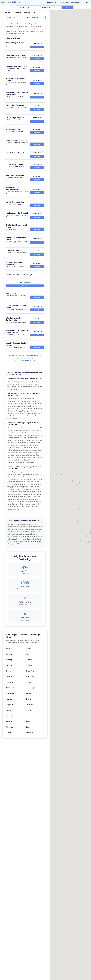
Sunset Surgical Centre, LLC (16, 142)
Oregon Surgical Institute (15, 119)
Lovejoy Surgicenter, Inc (15, 204)
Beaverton (9, 656)
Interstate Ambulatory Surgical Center (14, 321)
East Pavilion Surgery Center (16, 107)
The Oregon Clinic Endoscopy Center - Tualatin (17, 333)
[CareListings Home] (14, 2)
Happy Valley (30, 678)
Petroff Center (11, 295)
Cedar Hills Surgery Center (16, 55)
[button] (78, 486)
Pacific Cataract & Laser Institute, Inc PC (21, 277)
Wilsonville (30, 734)
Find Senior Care (52, 2)
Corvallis (29, 667)
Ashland (29, 650)
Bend (28, 656)
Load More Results (25, 362)
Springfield (9, 723)
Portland (9, 712)
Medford (29, 695)
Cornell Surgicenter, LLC (15, 154)
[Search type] (29, 8)
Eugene (8, 673)
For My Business (76, 2)
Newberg (9, 701)
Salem (28, 718)
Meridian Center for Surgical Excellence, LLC (16, 346)
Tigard (28, 729)
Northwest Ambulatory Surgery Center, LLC (14, 265)
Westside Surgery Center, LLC (17, 177)
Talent (28, 723)
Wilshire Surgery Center (15, 43)
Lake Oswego (30, 689)
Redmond (29, 712)
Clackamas (30, 661)
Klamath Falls (10, 689)
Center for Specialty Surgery (16, 66)
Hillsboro (29, 684)
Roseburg (9, 718)
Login (87, 2)
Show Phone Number (37, 44)
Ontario (28, 701)
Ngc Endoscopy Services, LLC (17, 215)
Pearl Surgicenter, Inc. (14, 252)
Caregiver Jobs (64, 2)
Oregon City (10, 706)
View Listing (37, 47)
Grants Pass (30, 673)
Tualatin (8, 734)
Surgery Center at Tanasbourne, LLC (13, 190)
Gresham (9, 678)
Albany (8, 650)
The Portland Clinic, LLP (15, 131)
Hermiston (9, 684)
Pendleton (29, 706)
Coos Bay (9, 667)
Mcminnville (10, 695)
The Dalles (9, 729)
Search (68, 8)
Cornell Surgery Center (14, 166)
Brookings (9, 661)
